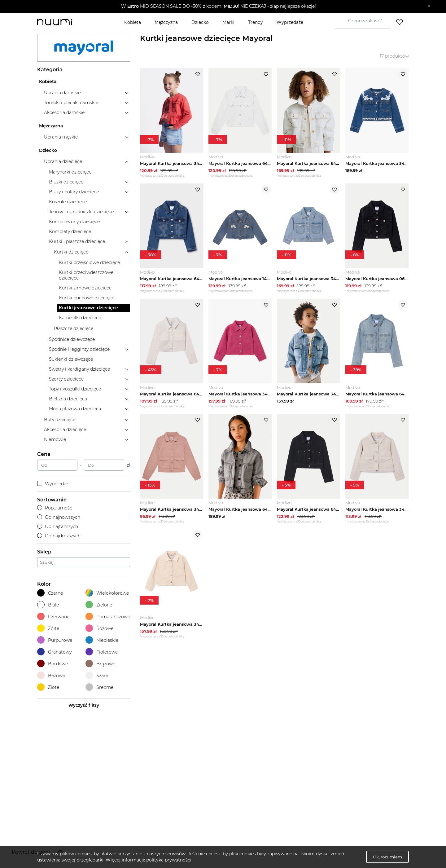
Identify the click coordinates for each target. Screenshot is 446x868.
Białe (48, 605)
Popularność (55, 508)
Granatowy (54, 652)
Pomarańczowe (108, 617)
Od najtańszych (58, 527)
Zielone (99, 605)
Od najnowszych (59, 517)
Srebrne (99, 687)
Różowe (99, 628)
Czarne (50, 593)
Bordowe (52, 664)
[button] (219, 7)
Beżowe (51, 675)
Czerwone (53, 617)
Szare (97, 675)
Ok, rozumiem (387, 857)
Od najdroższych (59, 536)
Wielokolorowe (107, 593)
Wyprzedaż (53, 484)
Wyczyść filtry (84, 705)
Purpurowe (55, 640)
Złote (48, 687)
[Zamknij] (429, 7)
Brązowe (100, 664)
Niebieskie (102, 640)
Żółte (48, 628)
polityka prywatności (169, 860)
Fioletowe (102, 652)
